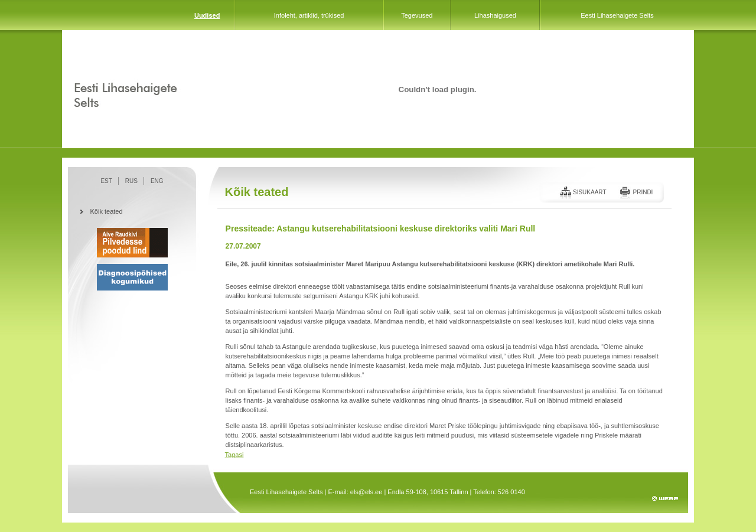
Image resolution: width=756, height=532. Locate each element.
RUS (131, 181)
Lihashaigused (495, 15)
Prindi (643, 192)
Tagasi (234, 455)
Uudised (207, 15)
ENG (157, 181)
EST (106, 181)
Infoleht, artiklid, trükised (309, 15)
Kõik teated (107, 211)
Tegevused (417, 15)
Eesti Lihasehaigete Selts (617, 15)
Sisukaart (590, 192)
